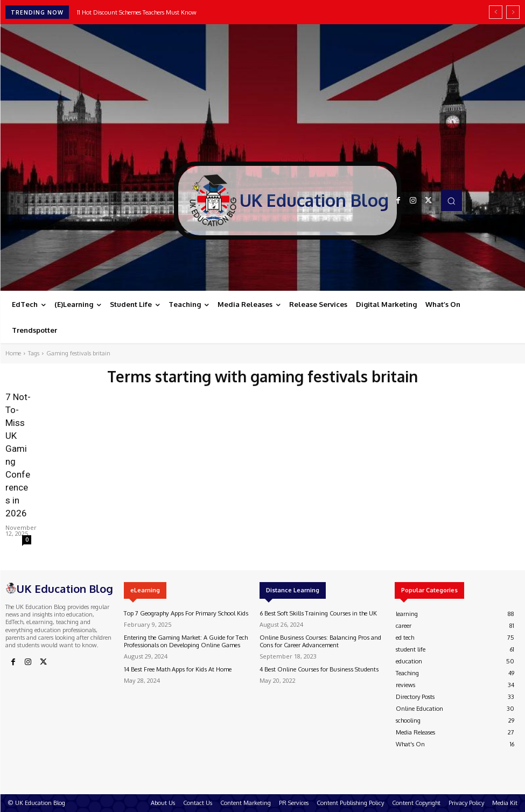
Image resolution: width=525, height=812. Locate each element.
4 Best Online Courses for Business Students (317, 669)
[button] (451, 200)
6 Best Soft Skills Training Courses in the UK (317, 613)
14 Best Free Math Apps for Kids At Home (177, 669)
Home (13, 353)
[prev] (496, 12)
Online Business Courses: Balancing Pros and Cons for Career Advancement (319, 641)
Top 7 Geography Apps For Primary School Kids (185, 613)
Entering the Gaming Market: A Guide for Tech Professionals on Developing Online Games (185, 641)
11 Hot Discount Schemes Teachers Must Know (137, 12)
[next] (513, 12)
